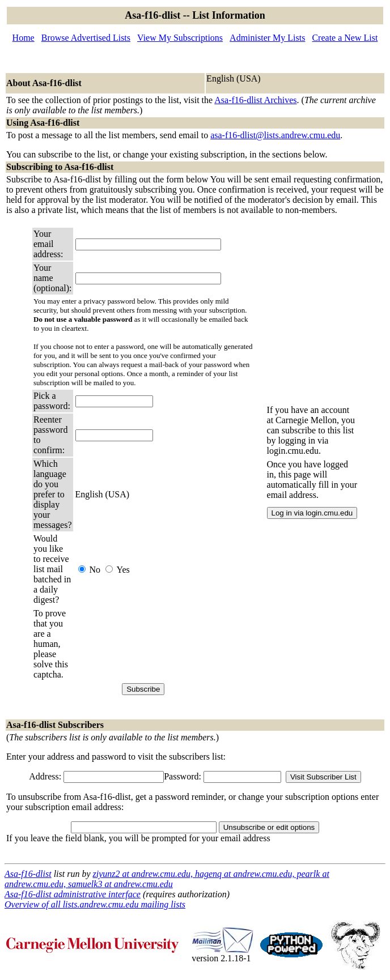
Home (24, 38)
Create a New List (345, 38)
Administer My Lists (267, 38)
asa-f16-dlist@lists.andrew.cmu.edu (275, 135)
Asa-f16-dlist (28, 874)
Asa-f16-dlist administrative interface (73, 894)
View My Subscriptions (180, 38)
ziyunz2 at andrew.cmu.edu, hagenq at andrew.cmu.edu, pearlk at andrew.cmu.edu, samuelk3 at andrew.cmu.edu (167, 879)
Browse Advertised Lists (86, 38)
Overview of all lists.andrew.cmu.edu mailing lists (95, 904)
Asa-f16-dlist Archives (255, 100)
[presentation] (162, 644)
